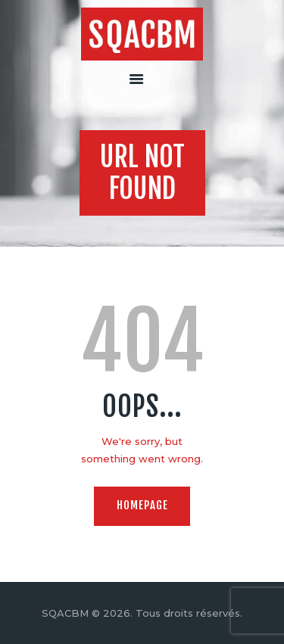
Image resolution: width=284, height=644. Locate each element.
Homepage (142, 505)
